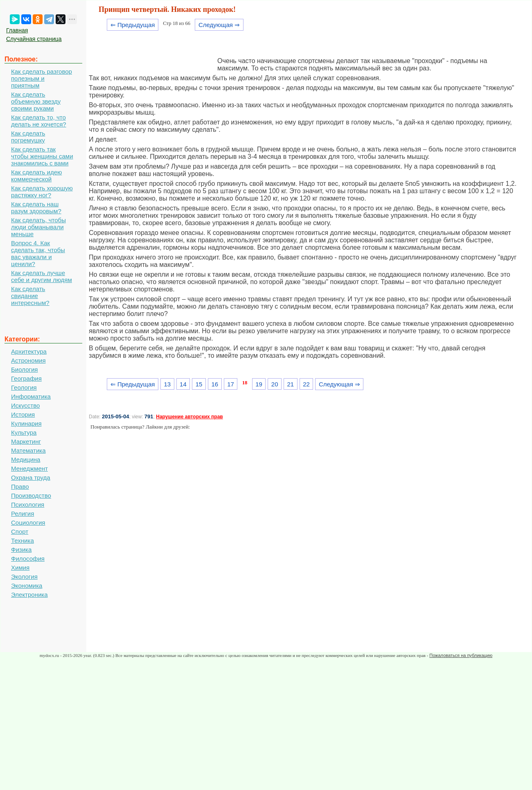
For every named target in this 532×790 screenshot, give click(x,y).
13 (167, 384)
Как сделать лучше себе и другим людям (42, 276)
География (26, 378)
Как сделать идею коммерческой (36, 176)
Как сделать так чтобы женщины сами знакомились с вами (42, 156)
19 (259, 384)
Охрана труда (31, 477)
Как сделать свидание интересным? (30, 296)
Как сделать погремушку (28, 137)
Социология (28, 523)
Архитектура (29, 351)
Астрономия (28, 360)
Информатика (31, 396)
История (23, 414)
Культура (24, 432)
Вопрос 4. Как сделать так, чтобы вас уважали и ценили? (38, 253)
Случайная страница (34, 39)
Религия (23, 513)
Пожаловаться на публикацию (461, 655)
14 (183, 384)
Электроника (29, 595)
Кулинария (26, 423)
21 (291, 384)
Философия (28, 559)
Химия (20, 568)
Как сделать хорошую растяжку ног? (42, 192)
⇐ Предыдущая (133, 25)
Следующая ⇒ (219, 25)
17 (231, 384)
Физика (21, 550)
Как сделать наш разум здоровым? (36, 208)
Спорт (20, 532)
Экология (24, 577)
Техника (23, 541)
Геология (24, 387)
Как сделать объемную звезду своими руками (36, 101)
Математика (28, 450)
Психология (28, 504)
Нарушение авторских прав (189, 417)
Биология (24, 369)
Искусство (25, 405)
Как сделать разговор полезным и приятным (42, 78)
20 (275, 384)
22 (306, 384)
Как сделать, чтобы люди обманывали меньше (38, 227)
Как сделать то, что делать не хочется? (39, 121)
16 (215, 384)
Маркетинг (26, 441)
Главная (17, 30)
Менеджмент (29, 468)
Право (20, 486)
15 (199, 384)
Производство (31, 495)
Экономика (27, 586)
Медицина (26, 459)
